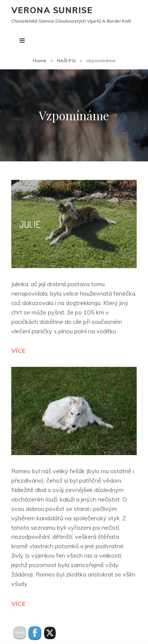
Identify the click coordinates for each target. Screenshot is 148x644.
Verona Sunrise (52, 10)
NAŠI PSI (66, 61)
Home (40, 61)
